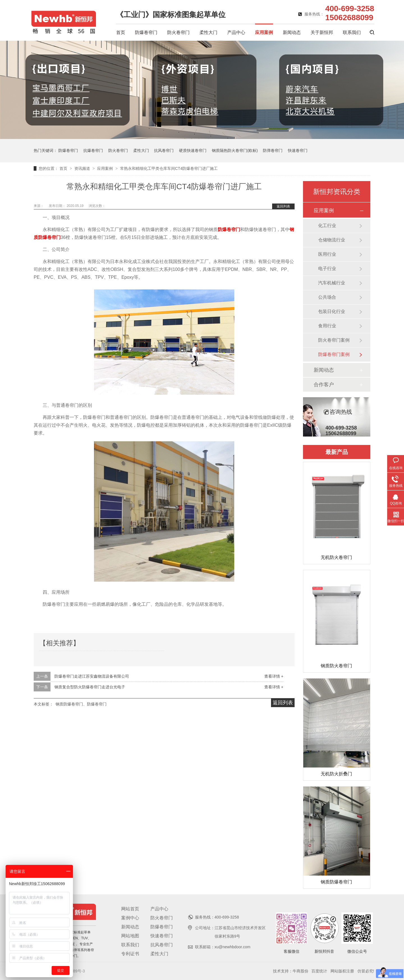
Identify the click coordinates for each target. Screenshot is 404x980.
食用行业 (327, 326)
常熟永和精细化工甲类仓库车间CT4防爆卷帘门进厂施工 (169, 168)
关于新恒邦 (322, 32)
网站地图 (130, 936)
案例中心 (130, 918)
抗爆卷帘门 (93, 150)
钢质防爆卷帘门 (336, 882)
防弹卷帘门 (273, 150)
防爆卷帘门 (146, 32)
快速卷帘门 (298, 150)
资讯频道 (83, 168)
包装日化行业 (332, 311)
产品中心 (236, 32)
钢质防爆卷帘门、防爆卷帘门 (81, 704)
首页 (121, 32)
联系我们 (352, 32)
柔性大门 (208, 32)
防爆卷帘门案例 (334, 354)
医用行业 (327, 254)
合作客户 (324, 385)
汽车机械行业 (332, 283)
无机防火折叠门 (336, 774)
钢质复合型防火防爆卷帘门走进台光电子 (90, 687)
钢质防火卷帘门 (336, 666)
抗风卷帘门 (164, 150)
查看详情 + (274, 676)
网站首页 (130, 909)
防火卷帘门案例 (334, 340)
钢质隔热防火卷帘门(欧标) (235, 150)
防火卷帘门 (178, 32)
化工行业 (327, 226)
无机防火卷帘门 (336, 557)
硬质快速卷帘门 (193, 150)
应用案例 (264, 32)
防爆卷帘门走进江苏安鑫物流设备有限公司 (92, 676)
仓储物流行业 (332, 240)
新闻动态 (292, 32)
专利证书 (130, 954)
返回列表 (283, 206)
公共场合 (327, 297)
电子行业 (327, 269)
